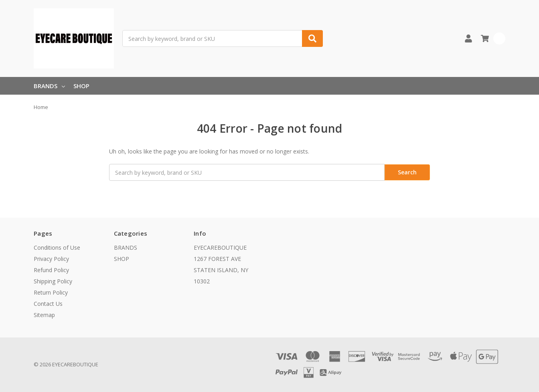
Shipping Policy (53, 281)
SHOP (81, 86)
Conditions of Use (57, 248)
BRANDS (49, 86)
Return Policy (51, 292)
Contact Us (48, 304)
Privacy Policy (51, 259)
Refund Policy (51, 270)
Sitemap (44, 315)
